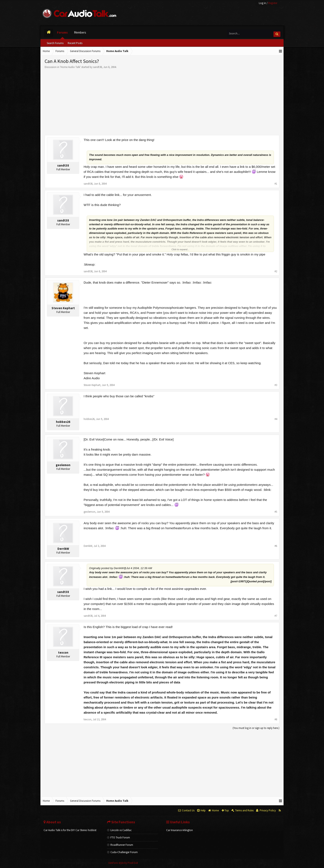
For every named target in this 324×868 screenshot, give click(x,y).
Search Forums (55, 43)
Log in (262, 3)
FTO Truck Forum (119, 837)
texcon (63, 652)
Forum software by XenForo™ (75, 863)
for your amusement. (137, 195)
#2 (276, 271)
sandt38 (97, 67)
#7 (276, 616)
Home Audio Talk (70, 67)
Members (80, 32)
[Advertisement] (162, 100)
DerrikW (63, 549)
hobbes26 (63, 422)
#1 (276, 184)
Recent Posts (75, 43)
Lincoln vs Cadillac (119, 830)
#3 (276, 385)
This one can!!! (94, 140)
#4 (276, 419)
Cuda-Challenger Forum (122, 852)
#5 (276, 512)
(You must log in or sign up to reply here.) (256, 728)
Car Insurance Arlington (179, 830)
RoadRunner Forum (120, 845)
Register (273, 3)
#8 (276, 719)
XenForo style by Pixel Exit (123, 863)
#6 (276, 546)
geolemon (63, 465)
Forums (62, 32)
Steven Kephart (63, 308)
